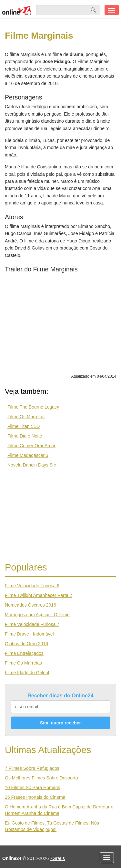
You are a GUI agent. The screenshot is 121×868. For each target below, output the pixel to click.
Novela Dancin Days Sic (32, 465)
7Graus (57, 858)
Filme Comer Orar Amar (31, 446)
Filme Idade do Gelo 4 (27, 673)
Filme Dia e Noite (25, 436)
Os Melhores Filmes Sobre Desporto (41, 778)
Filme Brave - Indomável (29, 634)
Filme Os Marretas (26, 417)
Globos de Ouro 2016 (26, 644)
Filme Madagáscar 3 (28, 455)
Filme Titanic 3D (24, 426)
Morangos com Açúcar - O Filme (37, 615)
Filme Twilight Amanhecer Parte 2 (38, 595)
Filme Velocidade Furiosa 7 (32, 624)
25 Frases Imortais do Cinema (35, 797)
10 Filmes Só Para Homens (32, 788)
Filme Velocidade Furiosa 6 (32, 586)
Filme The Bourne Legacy (33, 407)
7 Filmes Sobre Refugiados (32, 768)
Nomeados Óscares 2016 (30, 605)
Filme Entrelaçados (24, 653)
